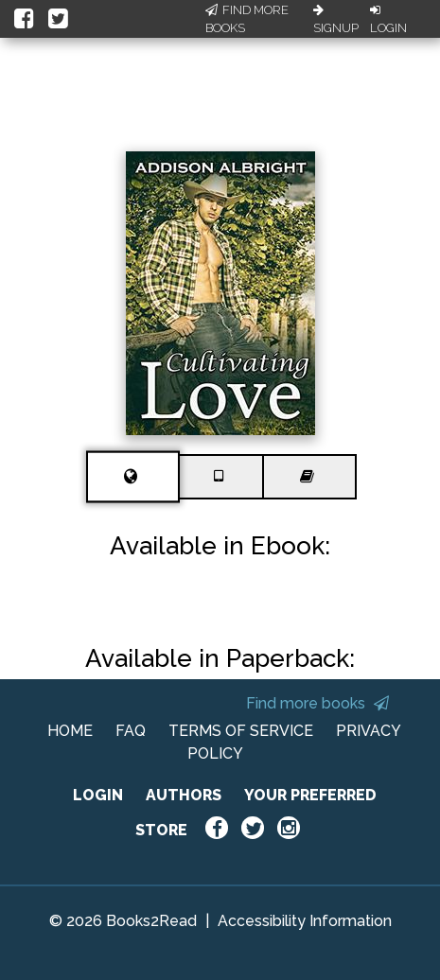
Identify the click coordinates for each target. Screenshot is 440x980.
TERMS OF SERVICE (241, 731)
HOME (70, 731)
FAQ (131, 731)
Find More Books (247, 19)
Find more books (317, 703)
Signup (336, 20)
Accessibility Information (305, 921)
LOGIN (98, 795)
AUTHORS (184, 795)
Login (388, 20)
